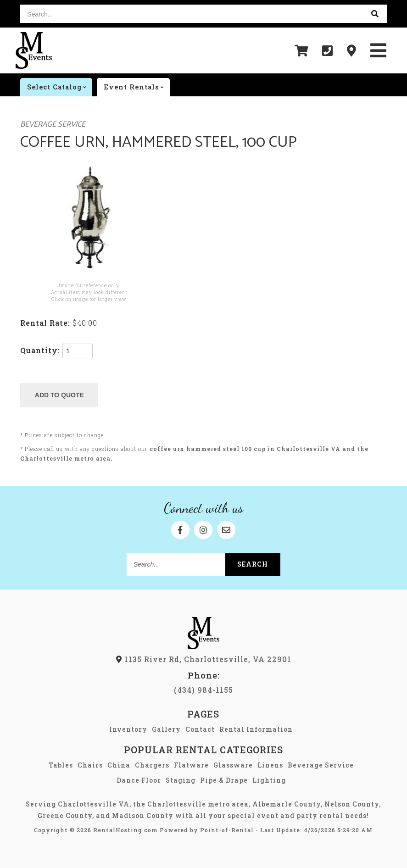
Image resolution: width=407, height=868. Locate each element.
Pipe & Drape (224, 780)
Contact (200, 729)
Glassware (233, 765)
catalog (60, 87)
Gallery (166, 729)
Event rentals (137, 87)
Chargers (152, 765)
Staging (181, 780)
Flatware (191, 765)
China (119, 765)
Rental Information (256, 729)
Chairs (90, 765)
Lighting (269, 780)
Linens (270, 765)
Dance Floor (139, 780)
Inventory (128, 729)
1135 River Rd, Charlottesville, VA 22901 (204, 659)
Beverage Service (53, 125)
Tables (61, 765)
